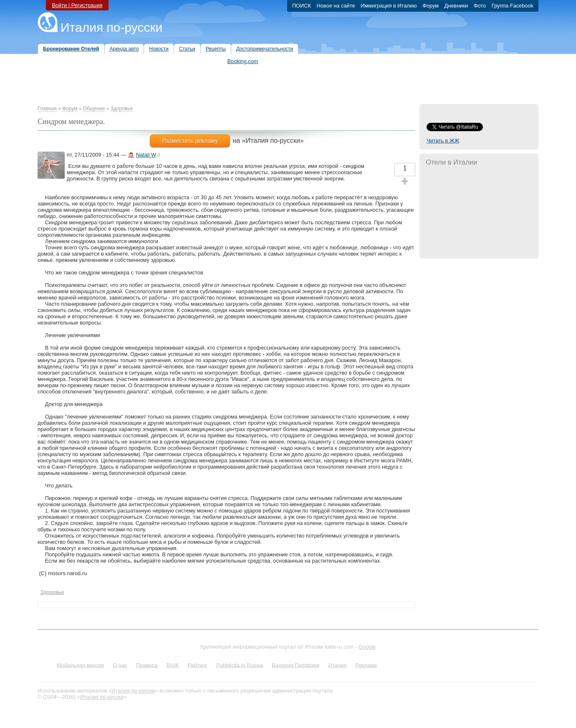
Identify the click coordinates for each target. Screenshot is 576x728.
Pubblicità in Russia (240, 665)
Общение (94, 109)
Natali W (146, 155)
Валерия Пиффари (296, 665)
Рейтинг (198, 665)
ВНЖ (173, 665)
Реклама (366, 665)
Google (367, 647)
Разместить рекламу (190, 141)
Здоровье (122, 109)
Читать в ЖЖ (443, 141)
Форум (70, 109)
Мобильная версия (80, 665)
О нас (120, 665)
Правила (147, 665)
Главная (47, 109)
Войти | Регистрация (77, 5)
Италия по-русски (111, 27)
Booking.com (243, 61)
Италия (337, 665)
